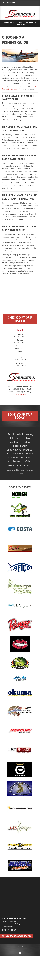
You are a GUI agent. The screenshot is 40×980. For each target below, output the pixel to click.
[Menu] (20, 953)
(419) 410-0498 (8, 2)
